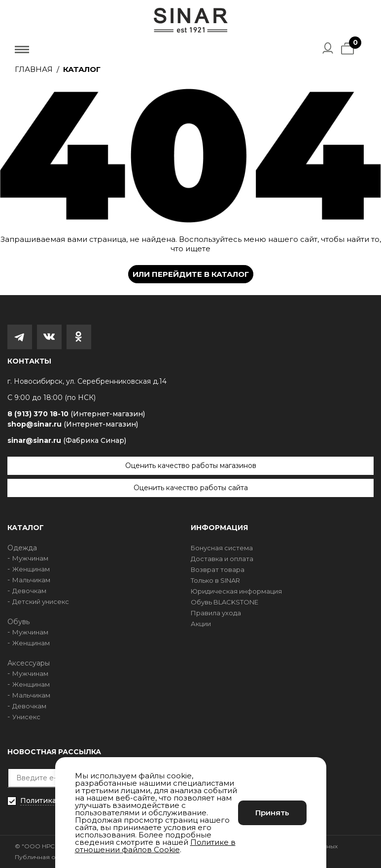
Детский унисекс (41, 601)
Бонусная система (222, 548)
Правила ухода (216, 613)
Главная (34, 69)
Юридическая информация (236, 591)
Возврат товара (218, 569)
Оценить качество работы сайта (191, 488)
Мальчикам (31, 580)
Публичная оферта (45, 857)
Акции (201, 624)
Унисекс (26, 717)
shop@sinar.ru (73, 424)
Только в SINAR (215, 580)
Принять (272, 813)
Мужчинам (30, 558)
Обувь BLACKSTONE (225, 602)
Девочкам (29, 591)
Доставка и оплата (222, 559)
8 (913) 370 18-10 (76, 414)
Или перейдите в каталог (191, 274)
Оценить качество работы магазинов (191, 466)
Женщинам (31, 569)
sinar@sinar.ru (67, 440)
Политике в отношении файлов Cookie (155, 846)
